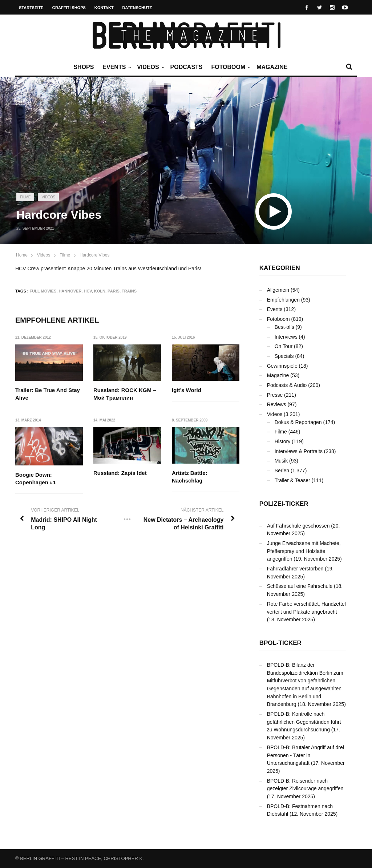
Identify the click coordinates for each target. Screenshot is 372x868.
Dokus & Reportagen (298, 422)
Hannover (70, 291)
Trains (129, 291)
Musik (281, 461)
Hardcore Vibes (95, 255)
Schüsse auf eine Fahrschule (300, 586)
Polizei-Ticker (284, 504)
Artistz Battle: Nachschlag (190, 477)
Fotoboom (230, 67)
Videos (150, 67)
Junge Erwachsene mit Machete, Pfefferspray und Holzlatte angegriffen (304, 551)
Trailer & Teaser (292, 480)
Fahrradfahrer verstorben (295, 569)
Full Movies (43, 291)
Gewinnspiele (282, 366)
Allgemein (278, 290)
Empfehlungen (283, 300)
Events (116, 67)
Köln (100, 291)
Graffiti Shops (69, 8)
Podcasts (187, 67)
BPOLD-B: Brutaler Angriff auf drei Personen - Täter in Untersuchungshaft (306, 755)
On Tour (284, 346)
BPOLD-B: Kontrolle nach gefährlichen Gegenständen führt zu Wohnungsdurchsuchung (304, 722)
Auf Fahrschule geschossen (298, 526)
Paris (114, 291)
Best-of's (284, 327)
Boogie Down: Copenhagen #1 (36, 479)
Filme (25, 197)
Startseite (31, 8)
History (283, 441)
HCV (88, 291)
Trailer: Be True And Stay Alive (48, 394)
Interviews (286, 337)
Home (22, 255)
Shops (84, 67)
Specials (284, 356)
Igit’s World (187, 390)
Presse (275, 395)
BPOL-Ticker (280, 643)
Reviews (277, 404)
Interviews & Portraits (299, 451)
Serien (282, 471)
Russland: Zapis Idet (120, 473)
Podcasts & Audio (287, 385)
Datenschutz (137, 8)
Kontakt (104, 8)
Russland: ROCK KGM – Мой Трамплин (125, 394)
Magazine (272, 67)
